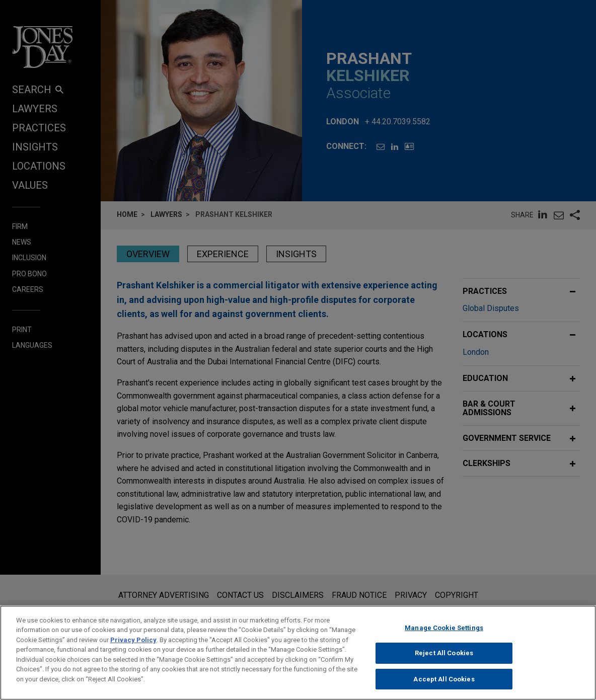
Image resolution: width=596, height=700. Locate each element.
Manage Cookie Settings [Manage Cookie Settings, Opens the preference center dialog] (444, 636)
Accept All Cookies (444, 688)
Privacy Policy (133, 648)
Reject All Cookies (444, 662)
